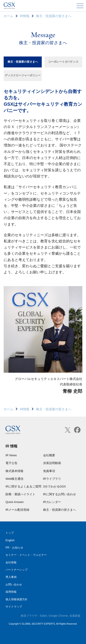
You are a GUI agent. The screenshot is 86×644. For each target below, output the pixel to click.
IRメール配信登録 (17, 510)
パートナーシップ (17, 570)
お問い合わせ (14, 585)
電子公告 (11, 463)
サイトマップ (14, 607)
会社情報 (11, 562)
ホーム (8, 16)
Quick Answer (15, 502)
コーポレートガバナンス (63, 62)
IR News (11, 455)
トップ (10, 533)
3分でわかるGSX (55, 486)
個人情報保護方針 (17, 599)
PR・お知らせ (14, 548)
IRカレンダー (52, 502)
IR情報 (25, 16)
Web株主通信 (15, 479)
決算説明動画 (52, 463)
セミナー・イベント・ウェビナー (26, 555)
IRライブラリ (52, 479)
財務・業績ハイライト (20, 494)
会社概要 (49, 455)
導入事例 (11, 577)
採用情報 (11, 592)
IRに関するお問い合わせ (60, 494)
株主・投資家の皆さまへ (23, 62)
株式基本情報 (14, 471)
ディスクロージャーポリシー (23, 75)
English (10, 540)
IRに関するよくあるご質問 (23, 486)
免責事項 (49, 471)
